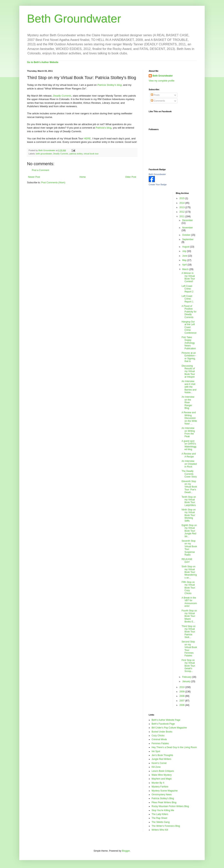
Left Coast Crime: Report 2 (187, 289)
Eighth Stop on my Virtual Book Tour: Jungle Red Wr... (189, 531)
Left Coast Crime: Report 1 (187, 299)
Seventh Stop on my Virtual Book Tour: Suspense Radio (189, 548)
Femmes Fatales (160, 743)
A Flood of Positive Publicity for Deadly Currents (189, 312)
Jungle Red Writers (161, 759)
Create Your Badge (158, 184)
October (187, 235)
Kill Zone (156, 767)
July (185, 251)
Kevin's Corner (159, 763)
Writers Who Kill (160, 830)
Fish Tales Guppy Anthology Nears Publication (189, 343)
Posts (155, 95)
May (185, 260)
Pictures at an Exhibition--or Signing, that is (189, 357)
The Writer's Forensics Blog (166, 826)
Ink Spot (156, 751)
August (186, 247)
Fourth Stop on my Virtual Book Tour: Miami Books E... (189, 616)
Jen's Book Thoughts (162, 755)
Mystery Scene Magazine (165, 791)
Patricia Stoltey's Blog (163, 798)
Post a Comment (40, 170)
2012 (182, 212)
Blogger (126, 851)
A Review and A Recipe (189, 455)
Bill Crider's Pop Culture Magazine (169, 728)
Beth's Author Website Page (166, 720)
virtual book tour (91, 154)
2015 (182, 198)
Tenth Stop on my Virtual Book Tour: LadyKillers (189, 501)
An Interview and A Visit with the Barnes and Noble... (189, 387)
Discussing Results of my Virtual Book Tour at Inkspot (188, 371)
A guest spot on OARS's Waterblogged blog (189, 445)
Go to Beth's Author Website (43, 62)
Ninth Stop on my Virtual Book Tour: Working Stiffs (189, 515)
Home (83, 177)
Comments (158, 101)
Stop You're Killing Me (163, 810)
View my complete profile (162, 81)
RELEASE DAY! (187, 561)
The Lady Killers (160, 814)
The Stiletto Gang (161, 822)
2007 (182, 701)
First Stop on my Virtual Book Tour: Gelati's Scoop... (188, 666)
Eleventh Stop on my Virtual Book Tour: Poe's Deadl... (189, 487)
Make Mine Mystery (162, 775)
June (185, 256)
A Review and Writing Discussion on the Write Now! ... (189, 418)
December (187, 220)
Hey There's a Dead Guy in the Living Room (174, 747)
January (187, 681)
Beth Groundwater (74, 19)
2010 (182, 687)
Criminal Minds (159, 739)
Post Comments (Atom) (53, 183)
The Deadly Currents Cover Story (189, 474)
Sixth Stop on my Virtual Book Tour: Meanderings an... (189, 572)
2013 (182, 207)
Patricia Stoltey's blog (109, 85)
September (188, 239)
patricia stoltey (76, 154)
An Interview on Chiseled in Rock (189, 464)
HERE (87, 138)
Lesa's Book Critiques (163, 771)
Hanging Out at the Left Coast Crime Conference (189, 327)
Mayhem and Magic (162, 779)
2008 (182, 696)
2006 (182, 705)
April (185, 265)
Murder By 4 (158, 783)
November (187, 228)
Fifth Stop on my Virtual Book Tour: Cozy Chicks (188, 588)
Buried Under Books (162, 732)
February (187, 677)
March (186, 269)
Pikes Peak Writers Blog (164, 802)
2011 (182, 216)
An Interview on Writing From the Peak (188, 432)
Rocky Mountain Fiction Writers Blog (170, 806)
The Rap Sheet (159, 818)
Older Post (131, 177)
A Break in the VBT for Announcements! (189, 602)
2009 (182, 692)
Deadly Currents (61, 154)
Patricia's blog (104, 128)
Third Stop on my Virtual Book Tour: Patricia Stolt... (188, 632)
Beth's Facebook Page (163, 724)
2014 (182, 203)
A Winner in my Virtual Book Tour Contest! (188, 277)
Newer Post (34, 177)
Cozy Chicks (158, 736)
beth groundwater (44, 154)
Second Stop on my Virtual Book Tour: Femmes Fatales (189, 649)
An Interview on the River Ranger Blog (188, 402)
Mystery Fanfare (160, 787)
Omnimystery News (162, 795)
